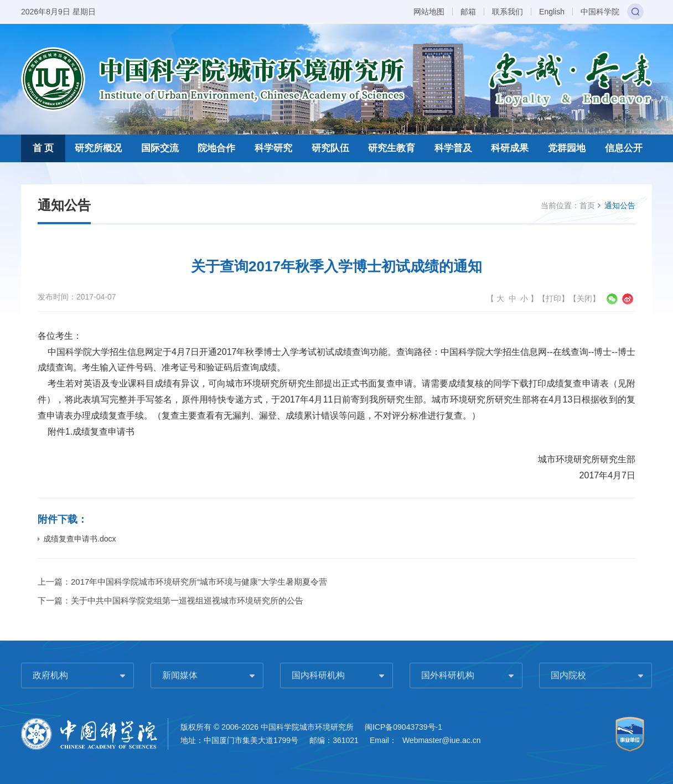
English (552, 12)
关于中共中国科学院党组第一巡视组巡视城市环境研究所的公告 (187, 600)
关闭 (584, 298)
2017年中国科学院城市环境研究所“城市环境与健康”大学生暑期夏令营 (199, 582)
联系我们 (508, 12)
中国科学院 (600, 12)
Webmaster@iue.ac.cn (442, 740)
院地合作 (216, 148)
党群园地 (567, 148)
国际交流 (160, 148)
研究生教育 (392, 148)
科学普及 (453, 148)
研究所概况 (98, 148)
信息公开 (624, 148)
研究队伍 (330, 148)
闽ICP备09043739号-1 (403, 727)
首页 (587, 205)
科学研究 (273, 148)
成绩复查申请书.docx (77, 539)
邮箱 (468, 12)
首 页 (43, 148)
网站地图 (429, 12)
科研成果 (510, 148)
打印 (553, 298)
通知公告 (620, 205)
